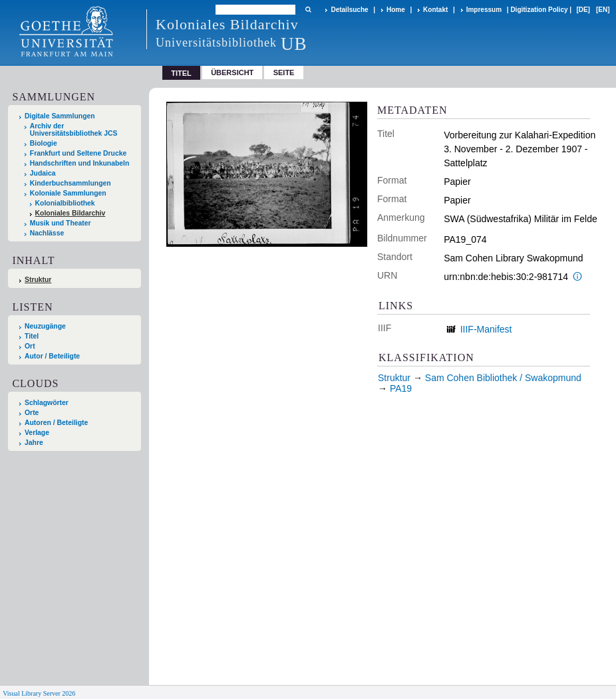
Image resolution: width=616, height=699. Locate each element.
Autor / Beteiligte (52, 356)
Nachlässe (47, 233)
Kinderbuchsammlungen (71, 183)
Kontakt (435, 10)
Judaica (43, 173)
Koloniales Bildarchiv (71, 213)
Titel (32, 336)
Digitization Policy (539, 10)
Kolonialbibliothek (65, 203)
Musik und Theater (61, 223)
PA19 (401, 388)
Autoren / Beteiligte (56, 423)
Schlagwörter (47, 403)
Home (396, 10)
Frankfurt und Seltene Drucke (78, 153)
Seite (284, 72)
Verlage (37, 433)
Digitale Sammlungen (60, 116)
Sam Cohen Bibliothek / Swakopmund (503, 378)
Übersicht (232, 72)
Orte (32, 413)
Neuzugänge (45, 326)
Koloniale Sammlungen (68, 193)
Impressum (484, 10)
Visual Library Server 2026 (39, 693)
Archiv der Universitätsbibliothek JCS (74, 130)
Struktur (38, 280)
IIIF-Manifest (486, 329)
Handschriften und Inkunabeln (80, 163)
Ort (30, 346)
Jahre (34, 443)
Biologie (44, 143)
